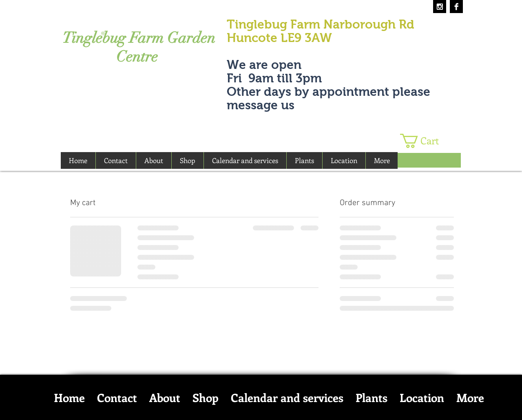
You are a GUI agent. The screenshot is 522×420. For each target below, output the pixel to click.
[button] (426, 141)
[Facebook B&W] (456, 7)
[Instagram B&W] (440, 7)
